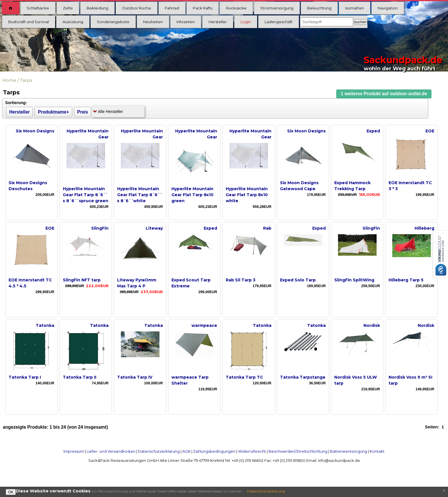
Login (246, 22)
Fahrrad (172, 8)
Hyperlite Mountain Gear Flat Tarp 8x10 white (247, 195)
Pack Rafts (203, 8)
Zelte (68, 8)
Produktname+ (54, 112)
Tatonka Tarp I (25, 377)
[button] (384, 94)
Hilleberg (424, 228)
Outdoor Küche (137, 8)
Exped (373, 131)
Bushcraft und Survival (29, 22)
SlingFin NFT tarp (82, 280)
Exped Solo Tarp (298, 280)
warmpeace (204, 325)
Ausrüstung (73, 22)
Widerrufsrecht (252, 451)
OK (11, 492)
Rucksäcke (236, 8)
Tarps (26, 80)
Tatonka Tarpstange (303, 377)
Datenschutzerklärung (159, 451)
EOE (430, 131)
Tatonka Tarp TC (244, 377)
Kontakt (377, 451)
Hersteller (218, 22)
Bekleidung (97, 8)
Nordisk (372, 325)
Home (9, 80)
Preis (83, 112)
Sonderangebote (113, 22)
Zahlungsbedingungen (214, 451)
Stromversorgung (277, 8)
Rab (267, 228)
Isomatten (355, 8)
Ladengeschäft (279, 22)
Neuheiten (153, 22)
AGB (186, 451)
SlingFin (100, 228)
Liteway (154, 228)
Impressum (74, 451)
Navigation (388, 8)
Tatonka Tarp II (80, 377)
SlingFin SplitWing (354, 280)
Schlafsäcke (38, 8)
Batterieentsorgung (349, 451)
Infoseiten (186, 22)
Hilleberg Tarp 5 (406, 280)
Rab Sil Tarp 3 (241, 280)
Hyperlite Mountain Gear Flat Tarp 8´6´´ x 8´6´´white (140, 195)
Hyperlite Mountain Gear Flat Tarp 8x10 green (192, 195)
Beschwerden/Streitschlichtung (298, 451)
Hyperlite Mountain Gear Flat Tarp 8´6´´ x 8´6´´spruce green (86, 195)
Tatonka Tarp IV (135, 377)
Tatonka (45, 325)
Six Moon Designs (35, 131)
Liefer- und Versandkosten (111, 451)
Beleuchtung (319, 8)
